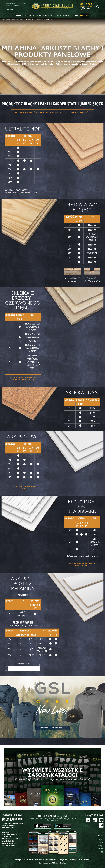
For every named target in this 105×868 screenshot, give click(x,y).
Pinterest (101, 820)
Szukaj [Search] (97, 6)
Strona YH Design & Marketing (53, 863)
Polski (102, 852)
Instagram (88, 820)
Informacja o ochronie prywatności (81, 860)
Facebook (101, 825)
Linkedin (95, 820)
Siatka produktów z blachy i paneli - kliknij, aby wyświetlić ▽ (52, 112)
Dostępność (63, 860)
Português (100, 849)
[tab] (25, 16)
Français (101, 846)
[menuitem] (87, 6)
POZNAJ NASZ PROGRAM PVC (23, 487)
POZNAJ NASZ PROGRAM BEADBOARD (82, 564)
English (101, 840)
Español (101, 843)
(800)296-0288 (12, 843)
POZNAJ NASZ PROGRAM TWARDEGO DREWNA (23, 378)
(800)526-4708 (12, 825)
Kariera (10, 9)
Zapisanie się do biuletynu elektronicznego (16, 4)
